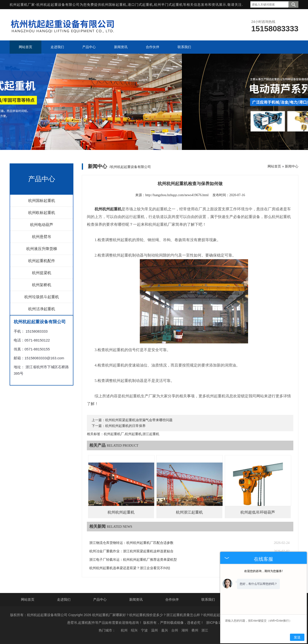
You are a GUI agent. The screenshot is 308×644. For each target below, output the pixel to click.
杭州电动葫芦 (42, 225)
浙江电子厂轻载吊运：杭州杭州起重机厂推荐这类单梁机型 (133, 560)
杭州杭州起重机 (121, 512)
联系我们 (208, 599)
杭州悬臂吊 (42, 237)
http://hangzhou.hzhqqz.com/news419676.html (177, 195)
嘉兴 (165, 630)
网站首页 (274, 166)
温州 (154, 630)
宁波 (144, 630)
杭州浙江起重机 (189, 512)
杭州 (124, 630)
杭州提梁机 (42, 273)
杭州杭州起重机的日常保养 (125, 426)
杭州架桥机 (42, 285)
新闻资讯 (136, 599)
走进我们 (64, 599)
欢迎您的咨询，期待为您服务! (263, 571)
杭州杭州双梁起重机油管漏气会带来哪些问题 (139, 420)
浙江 (205, 630)
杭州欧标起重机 (42, 213)
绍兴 (134, 630)
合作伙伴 (172, 599)
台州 (175, 630)
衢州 (195, 630)
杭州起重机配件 (42, 261)
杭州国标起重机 (114, 5)
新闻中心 (292, 166)
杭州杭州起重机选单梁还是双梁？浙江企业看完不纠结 (130, 568)
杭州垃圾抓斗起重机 (42, 297)
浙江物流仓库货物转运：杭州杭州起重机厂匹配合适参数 (131, 543)
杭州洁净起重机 (42, 309)
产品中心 (100, 599)
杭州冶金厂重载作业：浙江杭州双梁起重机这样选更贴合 (131, 551)
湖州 (185, 630)
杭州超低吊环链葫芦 (258, 512)
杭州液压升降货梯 (42, 249)
